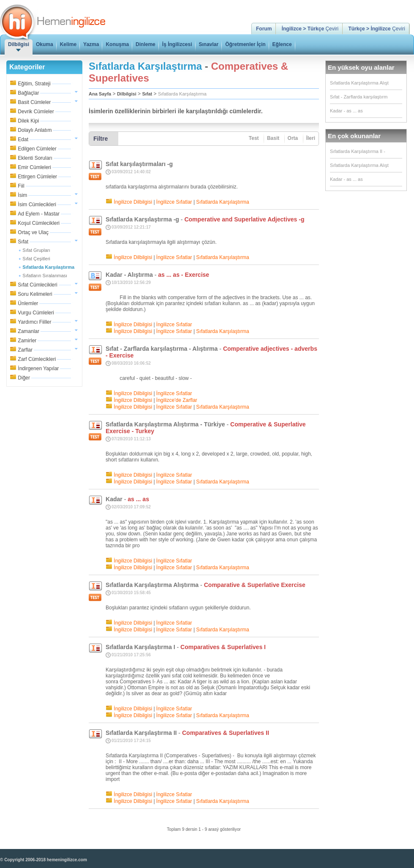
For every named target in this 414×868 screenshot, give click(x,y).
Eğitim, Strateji (34, 84)
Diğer (24, 378)
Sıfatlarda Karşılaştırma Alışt (359, 83)
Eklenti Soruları (35, 158)
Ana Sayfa (100, 94)
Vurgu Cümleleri (36, 313)
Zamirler (27, 341)
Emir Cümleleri (34, 167)
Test (254, 138)
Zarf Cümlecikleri (37, 359)
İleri (311, 138)
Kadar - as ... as (346, 111)
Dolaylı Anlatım (35, 130)
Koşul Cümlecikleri (39, 223)
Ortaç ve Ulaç (33, 232)
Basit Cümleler (34, 102)
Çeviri (310, 29)
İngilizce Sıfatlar (174, 202)
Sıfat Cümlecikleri (37, 285)
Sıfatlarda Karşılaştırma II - (358, 151)
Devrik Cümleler (36, 112)
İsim (22, 195)
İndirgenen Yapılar (38, 368)
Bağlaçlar (28, 93)
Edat (23, 139)
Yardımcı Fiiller (34, 322)
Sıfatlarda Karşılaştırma (182, 94)
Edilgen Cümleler (37, 149)
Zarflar (25, 350)
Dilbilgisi (127, 94)
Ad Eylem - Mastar (39, 214)
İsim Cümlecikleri (37, 205)
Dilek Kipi (28, 121)
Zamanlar (29, 331)
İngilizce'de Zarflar (177, 400)
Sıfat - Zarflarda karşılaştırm (359, 97)
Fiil (21, 186)
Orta (293, 138)
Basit (273, 138)
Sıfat (23, 242)
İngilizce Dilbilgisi (133, 202)
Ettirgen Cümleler (37, 177)
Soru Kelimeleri (35, 294)
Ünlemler (28, 303)
